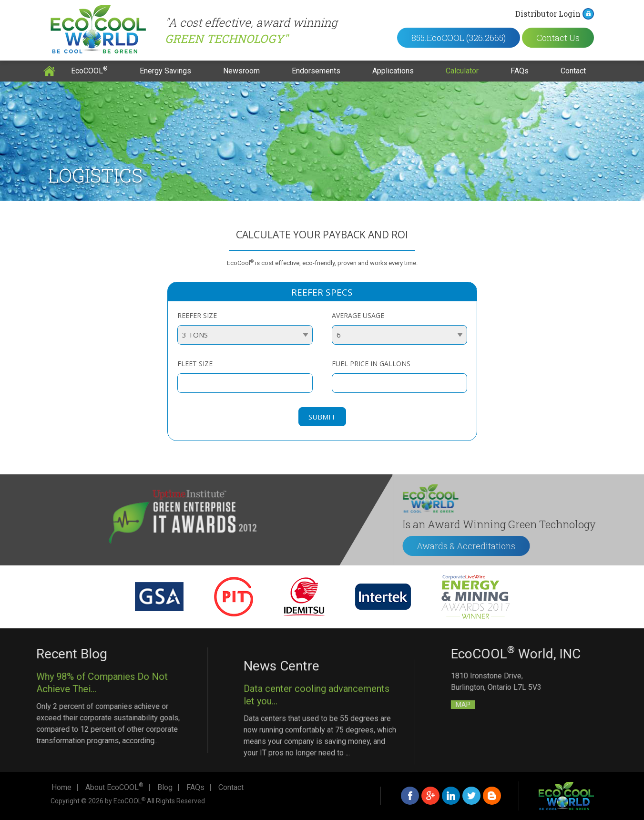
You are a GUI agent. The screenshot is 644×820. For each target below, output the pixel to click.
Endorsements (316, 71)
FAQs (520, 71)
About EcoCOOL (114, 788)
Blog (165, 788)
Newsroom (241, 71)
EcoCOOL (89, 70)
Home (49, 71)
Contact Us (567, 38)
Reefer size (197, 315)
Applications (393, 71)
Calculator (462, 71)
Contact (573, 71)
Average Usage (358, 315)
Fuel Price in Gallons (371, 364)
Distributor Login (557, 14)
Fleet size (195, 364)
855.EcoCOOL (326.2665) (467, 38)
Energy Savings (165, 71)
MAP (551, 705)
